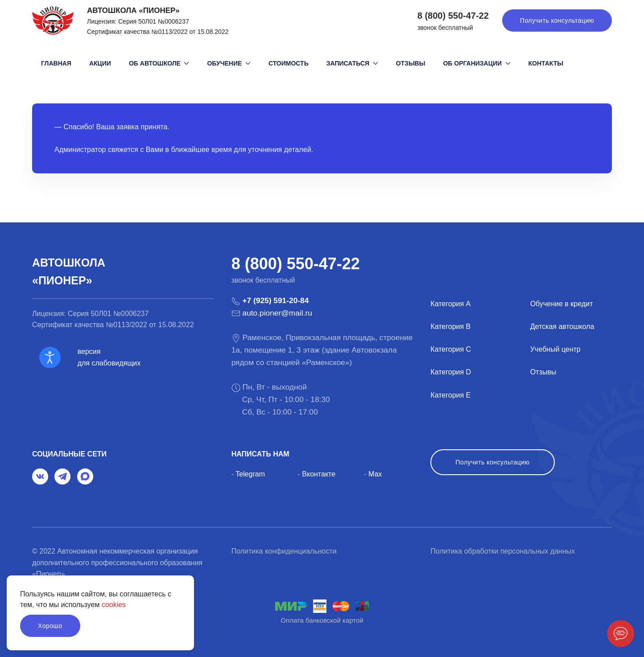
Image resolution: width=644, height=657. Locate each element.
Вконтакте (319, 474)
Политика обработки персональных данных (503, 551)
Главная (56, 63)
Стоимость (289, 63)
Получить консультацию (557, 21)
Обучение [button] (229, 63)
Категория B (450, 326)
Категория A (450, 304)
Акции (100, 63)
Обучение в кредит (562, 304)
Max (375, 474)
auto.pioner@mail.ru (277, 313)
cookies (114, 605)
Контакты (546, 63)
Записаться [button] (352, 63)
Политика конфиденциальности (284, 551)
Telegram (250, 474)
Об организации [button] (477, 63)
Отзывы (411, 63)
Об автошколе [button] (159, 63)
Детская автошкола (562, 326)
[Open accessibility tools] (50, 357)
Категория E (450, 395)
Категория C (451, 349)
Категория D (451, 372)
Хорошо (50, 626)
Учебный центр (555, 349)
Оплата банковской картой (322, 620)
